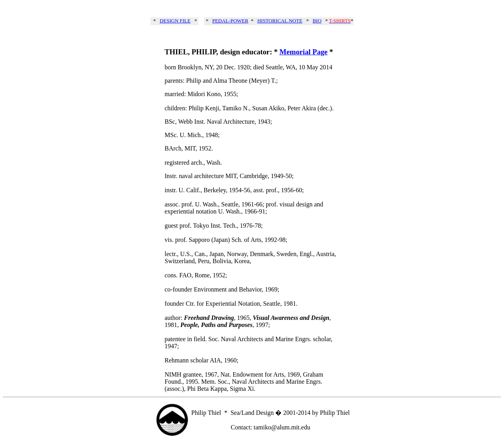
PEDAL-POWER (230, 21)
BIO (317, 21)
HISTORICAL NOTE (280, 21)
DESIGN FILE (175, 21)
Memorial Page (304, 52)
